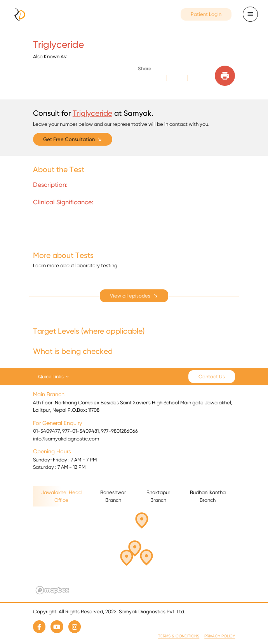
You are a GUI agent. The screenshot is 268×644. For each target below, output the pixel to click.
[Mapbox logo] (52, 590)
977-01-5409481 (80, 431)
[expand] (134, 296)
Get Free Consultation (69, 139)
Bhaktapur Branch (158, 496)
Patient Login (206, 14)
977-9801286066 (119, 431)
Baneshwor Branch (113, 496)
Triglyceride (92, 113)
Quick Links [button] (51, 376)
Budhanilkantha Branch (208, 496)
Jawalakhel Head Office (61, 496)
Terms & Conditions (179, 636)
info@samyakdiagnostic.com (66, 439)
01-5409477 (46, 431)
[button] (135, 550)
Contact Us (212, 377)
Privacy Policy (220, 636)
